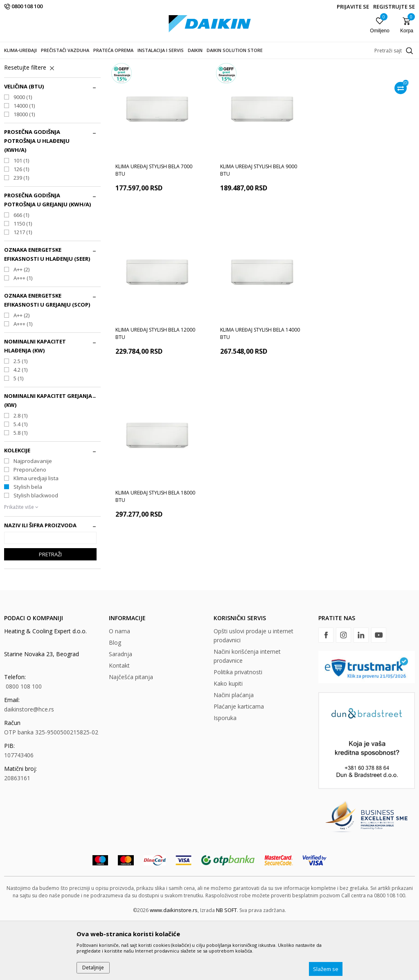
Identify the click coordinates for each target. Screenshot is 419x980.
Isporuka (225, 777)
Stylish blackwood (36, 554)
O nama (119, 690)
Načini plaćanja (234, 754)
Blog (115, 701)
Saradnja (121, 713)
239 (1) (21, 237)
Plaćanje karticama (239, 765)
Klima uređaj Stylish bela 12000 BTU (365, 229)
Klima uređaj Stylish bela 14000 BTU (155, 392)
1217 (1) (23, 291)
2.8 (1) (20, 474)
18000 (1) (24, 173)
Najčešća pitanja (131, 736)
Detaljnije (93, 968)
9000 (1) (23, 156)
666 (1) (21, 274)
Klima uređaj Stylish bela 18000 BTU (260, 392)
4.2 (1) (20, 429)
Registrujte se (394, 7)
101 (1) (21, 219)
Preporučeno (30, 528)
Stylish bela (28, 546)
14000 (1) (24, 165)
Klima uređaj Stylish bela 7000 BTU (154, 229)
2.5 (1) (20, 420)
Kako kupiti (228, 742)
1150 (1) (23, 282)
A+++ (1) (23, 337)
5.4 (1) (20, 483)
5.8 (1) (20, 492)
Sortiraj (352, 78)
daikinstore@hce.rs (29, 768)
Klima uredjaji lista (36, 537)
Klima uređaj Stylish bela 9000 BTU (259, 229)
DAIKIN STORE (20, 64)
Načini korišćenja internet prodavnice (247, 715)
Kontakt (119, 724)
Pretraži (50, 613)
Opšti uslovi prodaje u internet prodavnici (253, 694)
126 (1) (21, 228)
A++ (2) (21, 328)
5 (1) (18, 437)
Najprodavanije (33, 520)
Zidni (14, 103)
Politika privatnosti (238, 731)
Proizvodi (53, 64)
